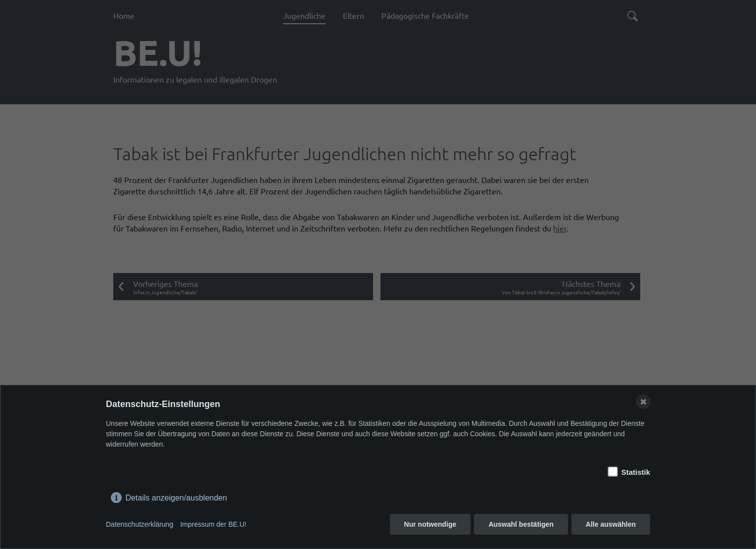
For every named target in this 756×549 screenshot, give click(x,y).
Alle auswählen (611, 524)
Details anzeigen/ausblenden (176, 496)
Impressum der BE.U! (213, 524)
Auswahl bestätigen (521, 524)
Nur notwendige (430, 524)
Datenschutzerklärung (140, 524)
